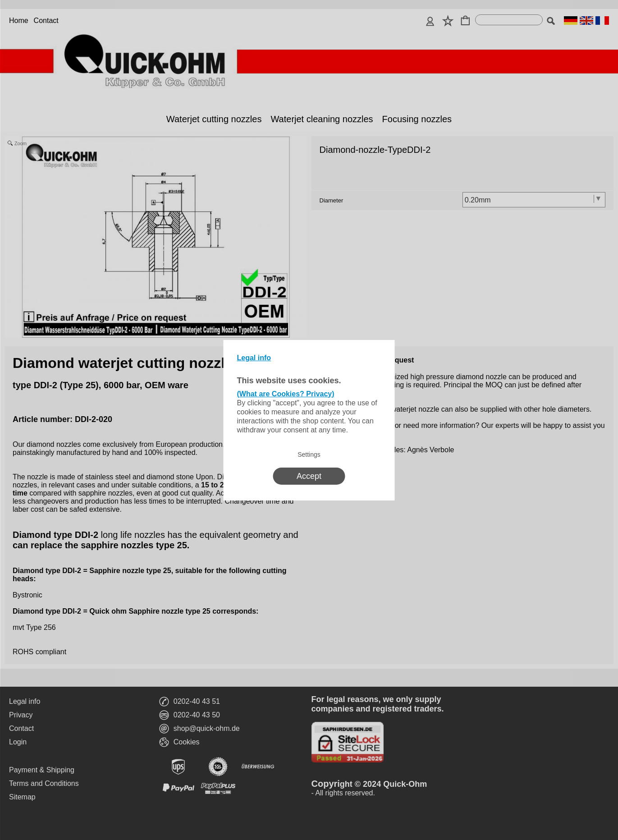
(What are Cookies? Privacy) (286, 394)
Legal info (254, 358)
